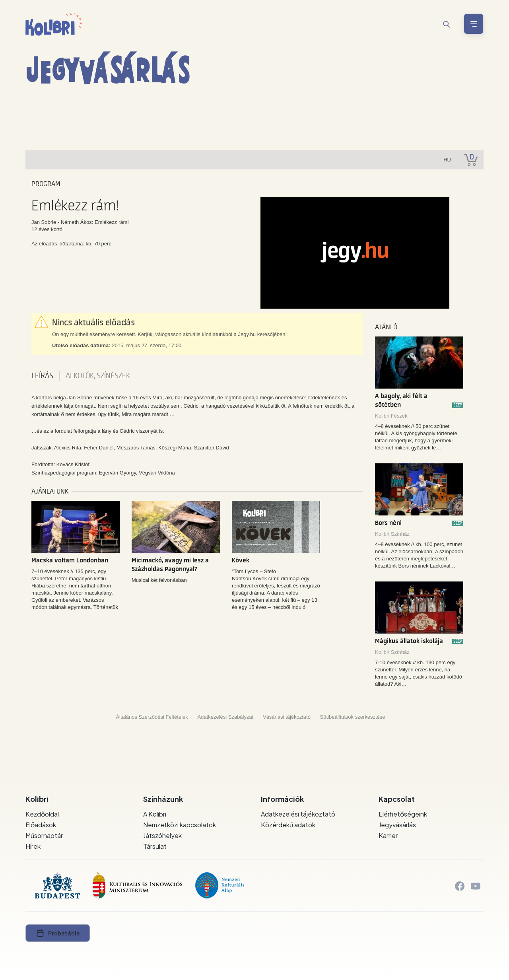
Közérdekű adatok (288, 825)
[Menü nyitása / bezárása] (474, 24)
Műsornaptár (44, 835)
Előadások (41, 825)
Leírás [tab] (42, 376)
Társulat (155, 846)
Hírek (33, 846)
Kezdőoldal (42, 814)
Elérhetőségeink (403, 814)
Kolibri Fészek (391, 416)
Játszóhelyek (162, 835)
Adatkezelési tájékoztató (298, 814)
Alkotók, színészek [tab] (98, 376)
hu (447, 160)
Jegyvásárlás (397, 825)
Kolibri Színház (392, 534)
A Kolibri (155, 814)
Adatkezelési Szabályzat (225, 717)
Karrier (388, 835)
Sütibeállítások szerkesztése (353, 717)
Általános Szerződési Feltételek (152, 717)
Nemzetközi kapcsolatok (180, 825)
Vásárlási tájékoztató (287, 717)
